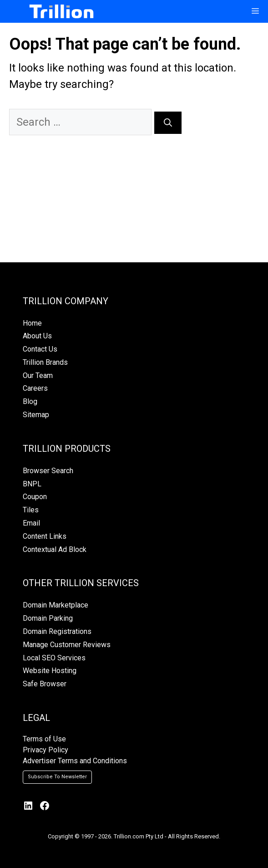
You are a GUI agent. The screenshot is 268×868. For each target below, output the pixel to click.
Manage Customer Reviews (67, 645)
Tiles (31, 510)
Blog (30, 401)
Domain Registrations (57, 631)
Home (32, 323)
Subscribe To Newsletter (57, 777)
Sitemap (36, 415)
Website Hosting (50, 671)
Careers (35, 388)
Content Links (45, 536)
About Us (37, 336)
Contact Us (40, 349)
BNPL (32, 484)
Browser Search (48, 471)
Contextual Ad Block (55, 549)
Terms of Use (44, 739)
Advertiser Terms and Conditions (75, 761)
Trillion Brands (45, 362)
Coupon (35, 497)
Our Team (38, 375)
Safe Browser (45, 684)
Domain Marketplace (56, 605)
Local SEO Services (54, 658)
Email (31, 523)
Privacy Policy (46, 750)
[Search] (168, 123)
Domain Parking (48, 618)
